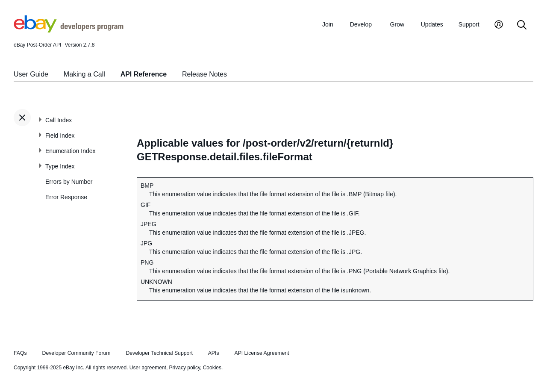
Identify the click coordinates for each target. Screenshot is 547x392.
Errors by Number (69, 182)
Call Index (59, 120)
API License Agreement (262, 353)
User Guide (31, 74)
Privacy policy (185, 368)
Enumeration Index (71, 151)
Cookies (212, 368)
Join (328, 24)
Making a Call (84, 74)
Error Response (66, 197)
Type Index (60, 166)
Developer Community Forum (76, 353)
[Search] (522, 25)
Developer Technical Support (159, 353)
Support (469, 24)
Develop (361, 24)
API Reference (144, 74)
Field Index (60, 136)
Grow (397, 24)
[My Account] (499, 25)
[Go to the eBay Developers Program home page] (69, 30)
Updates (432, 24)
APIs (214, 353)
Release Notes (204, 74)
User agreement (148, 368)
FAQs (20, 353)
